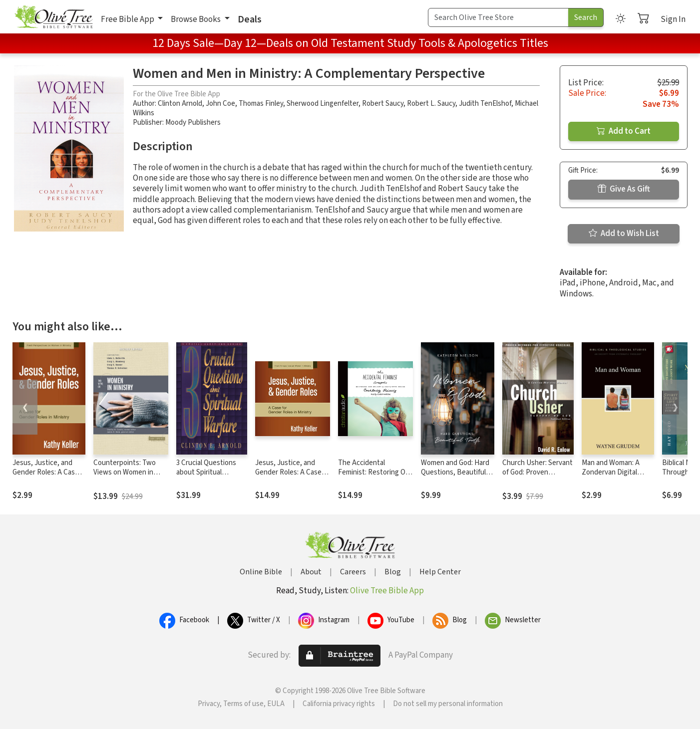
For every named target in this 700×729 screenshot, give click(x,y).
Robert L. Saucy (431, 104)
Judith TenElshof (485, 104)
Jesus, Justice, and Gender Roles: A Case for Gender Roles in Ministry (46, 477)
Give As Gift (624, 189)
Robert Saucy (383, 104)
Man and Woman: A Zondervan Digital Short (611, 472)
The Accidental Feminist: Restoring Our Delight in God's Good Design (375, 477)
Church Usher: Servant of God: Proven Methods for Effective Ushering (537, 477)
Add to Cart (624, 131)
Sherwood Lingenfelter (323, 104)
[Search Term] (498, 17)
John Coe (220, 104)
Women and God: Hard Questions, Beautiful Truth (455, 472)
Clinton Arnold (180, 104)
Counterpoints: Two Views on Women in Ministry (125, 472)
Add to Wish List (624, 234)
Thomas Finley (261, 104)
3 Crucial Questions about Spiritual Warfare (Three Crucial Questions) (211, 477)
